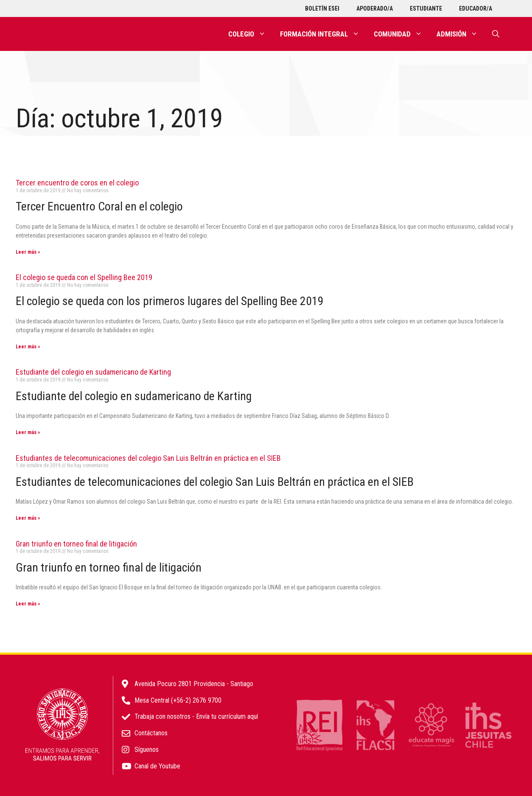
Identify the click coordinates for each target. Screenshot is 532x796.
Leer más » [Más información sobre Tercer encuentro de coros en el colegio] (28, 252)
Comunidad (402, 34)
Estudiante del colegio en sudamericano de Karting (93, 372)
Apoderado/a (375, 8)
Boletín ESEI (322, 8)
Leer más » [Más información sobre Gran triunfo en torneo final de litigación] (28, 604)
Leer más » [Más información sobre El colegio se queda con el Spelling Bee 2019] (28, 347)
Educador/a (476, 8)
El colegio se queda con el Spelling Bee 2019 (84, 277)
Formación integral (323, 34)
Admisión (461, 34)
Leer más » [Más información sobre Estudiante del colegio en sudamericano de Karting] (28, 432)
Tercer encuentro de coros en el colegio (77, 183)
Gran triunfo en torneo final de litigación (76, 544)
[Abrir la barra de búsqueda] (496, 34)
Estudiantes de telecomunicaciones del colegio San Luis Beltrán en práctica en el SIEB (148, 458)
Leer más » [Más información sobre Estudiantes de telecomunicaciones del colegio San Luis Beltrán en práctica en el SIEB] (28, 518)
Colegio (251, 34)
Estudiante (426, 8)
